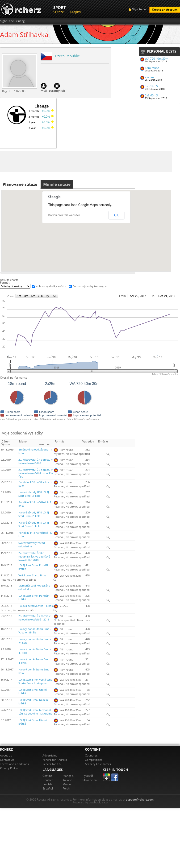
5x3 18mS (151, 86)
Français (68, 776)
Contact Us (7, 760)
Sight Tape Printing (12, 21)
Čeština (47, 776)
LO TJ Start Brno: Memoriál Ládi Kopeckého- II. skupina (35, 712)
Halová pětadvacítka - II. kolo (36, 606)
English (47, 784)
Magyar (68, 784)
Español (48, 788)
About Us (6, 755)
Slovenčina (90, 780)
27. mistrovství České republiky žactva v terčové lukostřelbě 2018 (34, 557)
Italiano (67, 780)
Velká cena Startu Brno (32, 575)
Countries (91, 755)
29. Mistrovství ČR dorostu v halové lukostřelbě (36, 461)
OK (116, 215)
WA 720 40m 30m (157, 59)
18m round (152, 68)
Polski (66, 788)
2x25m (149, 77)
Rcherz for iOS (52, 764)
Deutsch (48, 780)
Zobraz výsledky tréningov (90, 286)
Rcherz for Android (55, 760)
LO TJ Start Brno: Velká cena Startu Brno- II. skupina (35, 681)
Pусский (88, 776)
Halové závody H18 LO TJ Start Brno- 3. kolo (34, 494)
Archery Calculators (98, 764)
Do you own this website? (64, 215)
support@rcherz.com (140, 800)
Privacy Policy (9, 768)
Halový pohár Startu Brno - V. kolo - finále (35, 631)
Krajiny (75, 12)
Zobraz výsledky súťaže (51, 286)
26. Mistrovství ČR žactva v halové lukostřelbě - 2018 (34, 618)
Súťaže (59, 12)
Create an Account (165, 10)
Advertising (50, 755)
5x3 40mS (151, 95)
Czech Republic (67, 56)
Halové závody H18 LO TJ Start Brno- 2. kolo (34, 514)
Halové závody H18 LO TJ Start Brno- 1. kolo (34, 524)
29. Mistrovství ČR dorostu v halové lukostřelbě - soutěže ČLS (36, 473)
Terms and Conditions (14, 764)
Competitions (94, 760)
